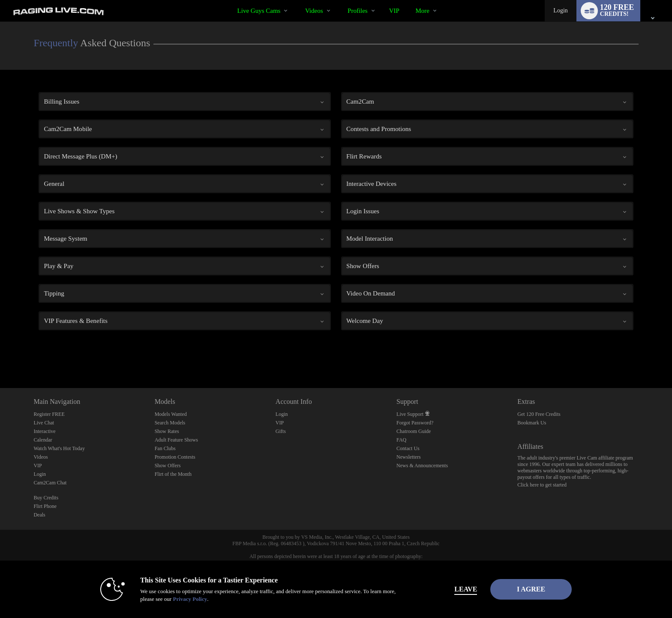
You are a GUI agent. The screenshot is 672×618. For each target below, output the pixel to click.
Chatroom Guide (414, 431)
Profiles (358, 11)
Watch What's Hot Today (59, 448)
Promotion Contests (175, 457)
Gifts (281, 431)
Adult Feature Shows (176, 440)
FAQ (401, 440)
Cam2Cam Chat (50, 483)
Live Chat (44, 423)
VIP (394, 11)
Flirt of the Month (173, 474)
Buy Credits (46, 498)
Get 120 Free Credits (539, 414)
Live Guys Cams (259, 11)
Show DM (0, 356)
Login (560, 10)
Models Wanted (171, 414)
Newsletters (409, 457)
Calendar (43, 440)
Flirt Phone (45, 506)
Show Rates (167, 431)
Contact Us (408, 448)
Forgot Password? (415, 423)
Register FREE (49, 414)
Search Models (170, 423)
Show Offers (168, 466)
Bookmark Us (532, 423)
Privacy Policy (180, 599)
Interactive (44, 431)
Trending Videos (298, 0)
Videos (314, 11)
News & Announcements (422, 466)
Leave (456, 589)
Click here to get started (542, 485)
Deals (39, 515)
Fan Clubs (165, 448)
